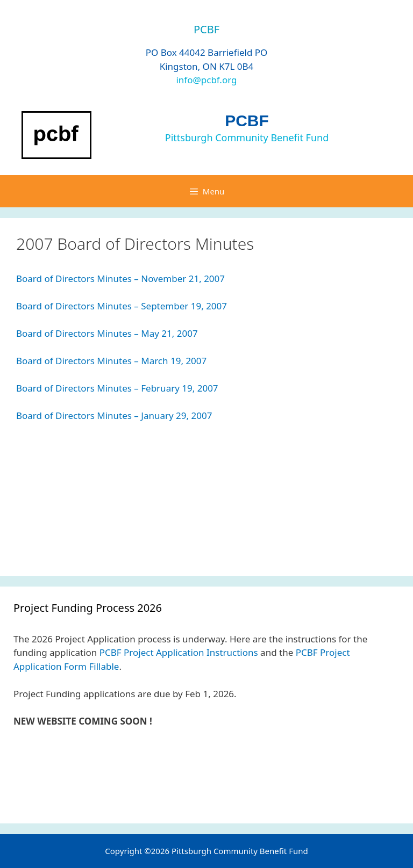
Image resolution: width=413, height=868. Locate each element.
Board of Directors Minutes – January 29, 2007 (114, 415)
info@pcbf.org (206, 80)
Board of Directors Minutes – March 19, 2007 (111, 361)
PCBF (247, 121)
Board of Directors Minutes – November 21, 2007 (120, 279)
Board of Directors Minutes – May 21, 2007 (107, 333)
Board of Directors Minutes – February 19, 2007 (117, 388)
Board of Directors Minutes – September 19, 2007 (122, 306)
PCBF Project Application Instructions (179, 652)
